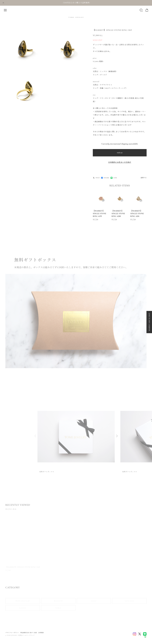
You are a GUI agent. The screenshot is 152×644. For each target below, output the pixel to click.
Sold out (120, 153)
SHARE (105, 178)
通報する (144, 178)
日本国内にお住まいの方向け (120, 162)
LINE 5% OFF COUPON (149, 322)
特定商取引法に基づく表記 (29, 633)
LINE (114, 178)
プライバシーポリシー (12, 633)
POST (96, 178)
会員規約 (41, 633)
